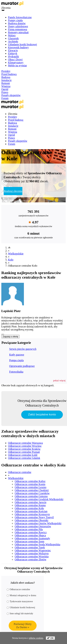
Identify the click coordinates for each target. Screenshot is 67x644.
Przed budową (9, 74)
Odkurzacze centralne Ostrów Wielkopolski (38, 523)
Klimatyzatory (16, 62)
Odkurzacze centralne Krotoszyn (32, 514)
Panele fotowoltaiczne (20, 17)
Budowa (6, 77)
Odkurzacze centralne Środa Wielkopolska (37, 544)
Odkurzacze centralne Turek (30, 547)
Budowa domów (17, 23)
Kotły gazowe (17, 355)
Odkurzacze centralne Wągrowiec (33, 550)
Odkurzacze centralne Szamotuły (32, 538)
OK (50, 638)
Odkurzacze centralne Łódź (23, 455)
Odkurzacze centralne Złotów (30, 559)
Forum (5, 98)
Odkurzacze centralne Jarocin (30, 502)
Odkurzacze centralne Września (32, 556)
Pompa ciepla (16, 360)
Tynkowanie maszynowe (20, 601)
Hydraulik (13, 56)
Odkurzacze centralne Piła (29, 529)
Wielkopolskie (16, 254)
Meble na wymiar (17, 65)
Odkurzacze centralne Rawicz (31, 532)
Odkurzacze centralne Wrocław (25, 446)
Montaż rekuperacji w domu (21, 595)
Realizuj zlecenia (13, 191)
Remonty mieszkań (18, 32)
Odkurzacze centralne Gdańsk (24, 458)
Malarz (12, 35)
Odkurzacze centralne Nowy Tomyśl (34, 517)
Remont (6, 83)
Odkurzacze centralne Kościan (31, 511)
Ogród (5, 89)
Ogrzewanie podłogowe (22, 366)
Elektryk (13, 53)
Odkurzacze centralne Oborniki (31, 520)
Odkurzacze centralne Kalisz (30, 481)
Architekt (13, 41)
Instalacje (6, 80)
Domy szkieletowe (18, 26)
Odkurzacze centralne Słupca (30, 535)
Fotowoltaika (16, 372)
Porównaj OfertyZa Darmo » (23, 626)
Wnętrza (6, 86)
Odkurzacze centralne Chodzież (32, 490)
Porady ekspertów (11, 95)
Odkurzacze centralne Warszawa (25, 443)
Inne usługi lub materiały (20, 613)
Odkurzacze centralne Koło (29, 508)
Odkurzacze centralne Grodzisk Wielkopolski (39, 499)
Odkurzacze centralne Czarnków (32, 493)
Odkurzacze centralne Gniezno (31, 496)
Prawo (5, 92)
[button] (59, 381)
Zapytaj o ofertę (10, 337)
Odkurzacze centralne (20, 472)
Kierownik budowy (18, 47)
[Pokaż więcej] (3, 334)
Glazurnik (13, 38)
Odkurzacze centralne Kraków (24, 449)
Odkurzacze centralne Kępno (30, 505)
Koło (11, 260)
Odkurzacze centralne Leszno (30, 487)
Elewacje (13, 50)
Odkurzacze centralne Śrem (29, 541)
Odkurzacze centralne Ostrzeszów (33, 526)
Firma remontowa (18, 29)
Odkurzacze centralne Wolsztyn (32, 553)
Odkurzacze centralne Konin (30, 484)
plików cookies (36, 638)
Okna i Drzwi (15, 59)
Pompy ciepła (15, 20)
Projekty (6, 71)
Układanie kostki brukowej (22, 44)
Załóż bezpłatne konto (42, 414)
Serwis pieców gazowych (23, 349)
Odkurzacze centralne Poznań (24, 452)
